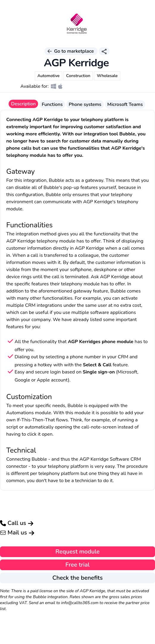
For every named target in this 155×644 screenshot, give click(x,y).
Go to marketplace (71, 51)
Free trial (77, 565)
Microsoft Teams (125, 104)
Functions (52, 104)
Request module (77, 552)
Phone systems (85, 104)
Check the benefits (77, 578)
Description (23, 104)
